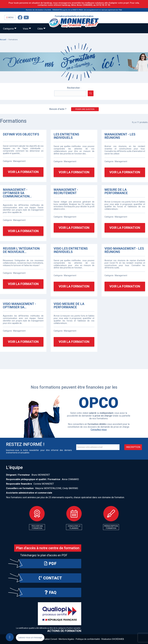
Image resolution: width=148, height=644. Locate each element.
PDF (50, 564)
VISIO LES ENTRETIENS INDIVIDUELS (71, 250)
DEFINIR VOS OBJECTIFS (21, 134)
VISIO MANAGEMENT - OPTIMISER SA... (19, 306)
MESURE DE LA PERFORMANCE (116, 191)
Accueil (3, 40)
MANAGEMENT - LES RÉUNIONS (120, 136)
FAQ (50, 592)
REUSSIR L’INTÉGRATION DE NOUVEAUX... (21, 250)
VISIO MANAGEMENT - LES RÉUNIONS (124, 250)
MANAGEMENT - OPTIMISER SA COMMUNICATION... (17, 193)
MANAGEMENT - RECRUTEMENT (66, 191)
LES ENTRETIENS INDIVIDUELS (66, 136)
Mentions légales (66, 639)
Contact (50, 578)
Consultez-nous (99, 430)
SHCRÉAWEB (118, 639)
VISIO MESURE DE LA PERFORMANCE (69, 306)
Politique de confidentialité (88, 639)
